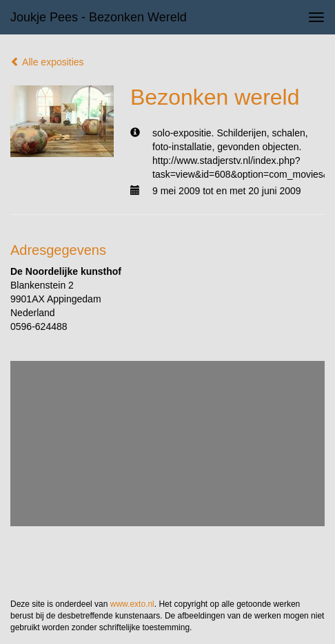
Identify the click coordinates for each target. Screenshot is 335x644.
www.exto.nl (132, 604)
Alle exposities (47, 62)
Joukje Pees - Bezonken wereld (99, 17)
